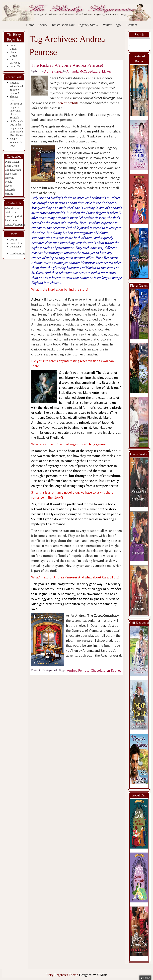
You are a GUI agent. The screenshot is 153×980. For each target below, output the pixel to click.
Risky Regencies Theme (62, 975)
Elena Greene (12, 166)
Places (8, 186)
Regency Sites (88, 25)
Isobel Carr (16, 66)
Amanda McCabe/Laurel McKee (89, 71)
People (9, 182)
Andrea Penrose (78, 670)
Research (10, 190)
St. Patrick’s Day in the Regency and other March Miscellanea (17, 128)
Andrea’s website (67, 103)
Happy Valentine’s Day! (16, 142)
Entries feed (16, 243)
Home (30, 25)
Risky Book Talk (63, 25)
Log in (13, 240)
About (42, 25)
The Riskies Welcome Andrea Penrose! (67, 65)
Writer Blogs (112, 25)
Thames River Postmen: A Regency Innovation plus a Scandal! (16, 107)
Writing (9, 194)
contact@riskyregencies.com (20, 224)
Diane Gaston (12, 162)
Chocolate (98, 670)
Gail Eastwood (13, 170)
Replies (114, 670)
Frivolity (10, 178)
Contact (132, 25)
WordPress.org (18, 254)
